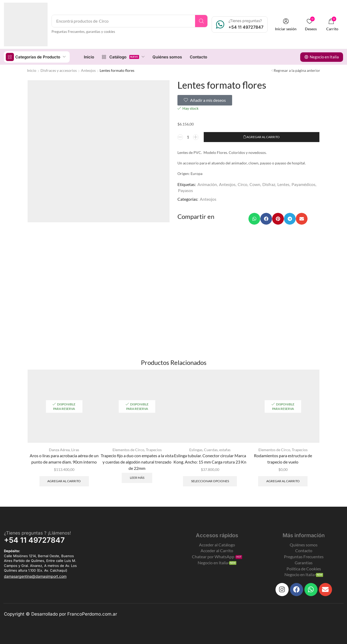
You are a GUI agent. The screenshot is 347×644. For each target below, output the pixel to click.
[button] (286, 25)
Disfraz (269, 184)
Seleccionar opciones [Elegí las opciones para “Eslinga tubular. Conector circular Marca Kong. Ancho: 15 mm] (210, 481)
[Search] (202, 21)
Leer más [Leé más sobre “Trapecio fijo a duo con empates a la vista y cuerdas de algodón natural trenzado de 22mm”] (137, 477)
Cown (255, 184)
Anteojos (88, 70)
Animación (207, 184)
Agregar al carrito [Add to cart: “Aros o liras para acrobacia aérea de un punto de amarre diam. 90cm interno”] (64, 481)
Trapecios (154, 449)
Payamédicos (303, 184)
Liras (75, 449)
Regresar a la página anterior (297, 70)
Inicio (32, 70)
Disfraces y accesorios (59, 70)
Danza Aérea (59, 449)
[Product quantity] (188, 137)
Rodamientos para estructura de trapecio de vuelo (283, 458)
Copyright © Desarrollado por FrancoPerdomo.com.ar (60, 614)
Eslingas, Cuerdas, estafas (210, 449)
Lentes (283, 184)
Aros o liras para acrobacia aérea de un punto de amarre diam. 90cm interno (64, 458)
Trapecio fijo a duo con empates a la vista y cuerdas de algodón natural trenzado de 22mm (137, 462)
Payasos (185, 190)
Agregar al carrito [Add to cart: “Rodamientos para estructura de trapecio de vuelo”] (283, 481)
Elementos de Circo (128, 449)
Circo (243, 184)
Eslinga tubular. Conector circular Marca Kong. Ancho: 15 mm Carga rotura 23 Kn (210, 458)
